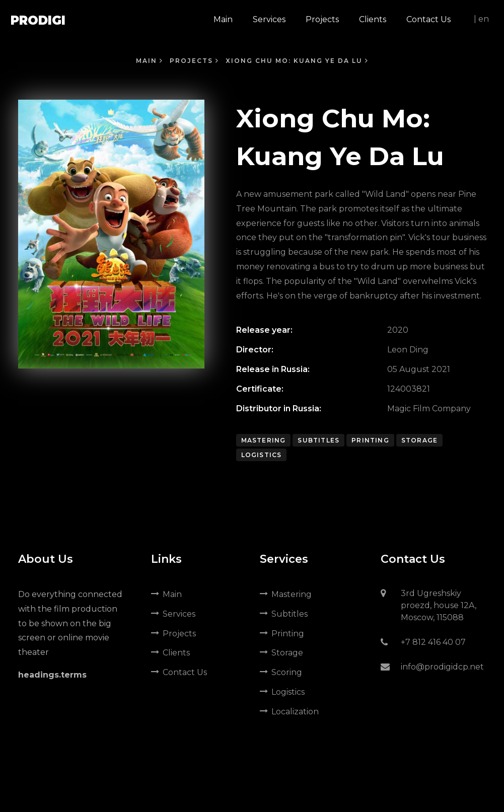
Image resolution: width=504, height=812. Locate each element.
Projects (194, 61)
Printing (370, 440)
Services (173, 614)
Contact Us (179, 672)
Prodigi (38, 20)
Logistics (262, 455)
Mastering (264, 440)
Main (150, 61)
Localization (289, 712)
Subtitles (318, 440)
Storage (419, 440)
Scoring (281, 672)
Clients (170, 653)
